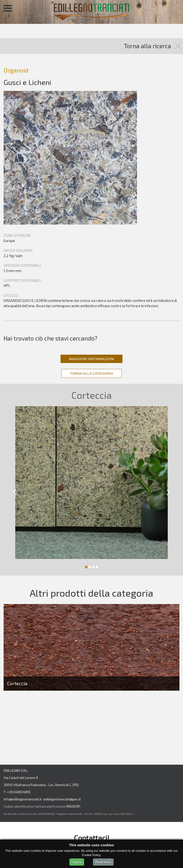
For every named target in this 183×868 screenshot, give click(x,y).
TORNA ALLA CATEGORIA (91, 373)
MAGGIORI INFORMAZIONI (91, 359)
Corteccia (17, 683)
